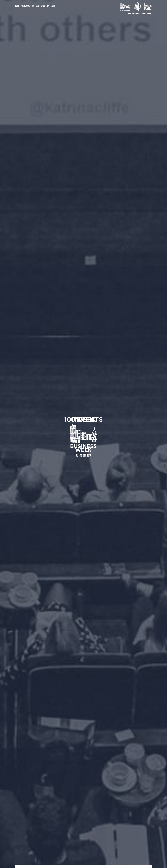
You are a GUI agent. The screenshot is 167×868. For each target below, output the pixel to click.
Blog (37, 6)
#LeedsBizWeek (146, 14)
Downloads (45, 6)
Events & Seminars (27, 6)
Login (53, 6)
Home (17, 6)
